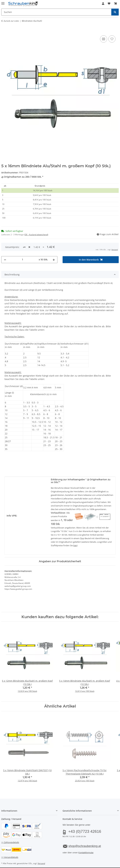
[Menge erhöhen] (54, 248)
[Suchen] (115, 12)
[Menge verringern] (5, 248)
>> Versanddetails (10, 845)
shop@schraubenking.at (85, 834)
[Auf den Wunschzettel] (112, 39)
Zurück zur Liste (11, 21)
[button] (103, 4)
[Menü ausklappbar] (3, 2)
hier (75, 533)
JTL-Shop (65, 862)
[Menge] (22, 248)
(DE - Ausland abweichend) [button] (36, 235)
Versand (41, 851)
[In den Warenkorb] (4, 31)
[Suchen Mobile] (56, 12)
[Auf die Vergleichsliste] (104, 39)
